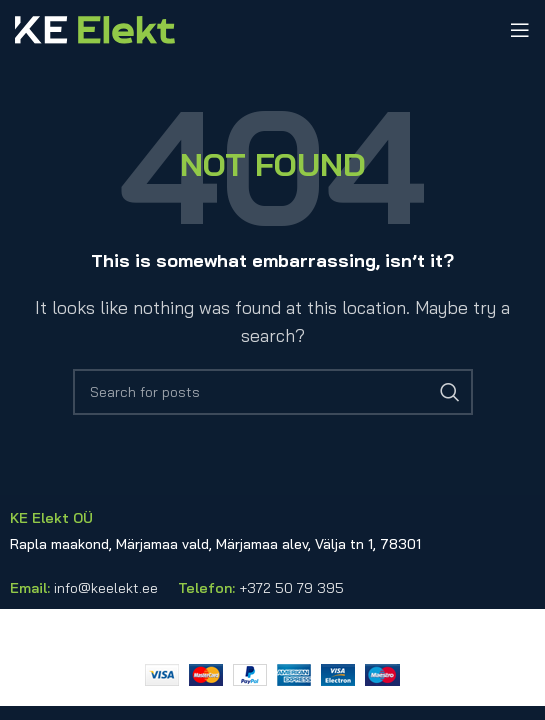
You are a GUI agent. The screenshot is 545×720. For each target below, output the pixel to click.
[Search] (273, 392)
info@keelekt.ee (106, 588)
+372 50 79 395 (291, 588)
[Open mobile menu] (520, 30)
